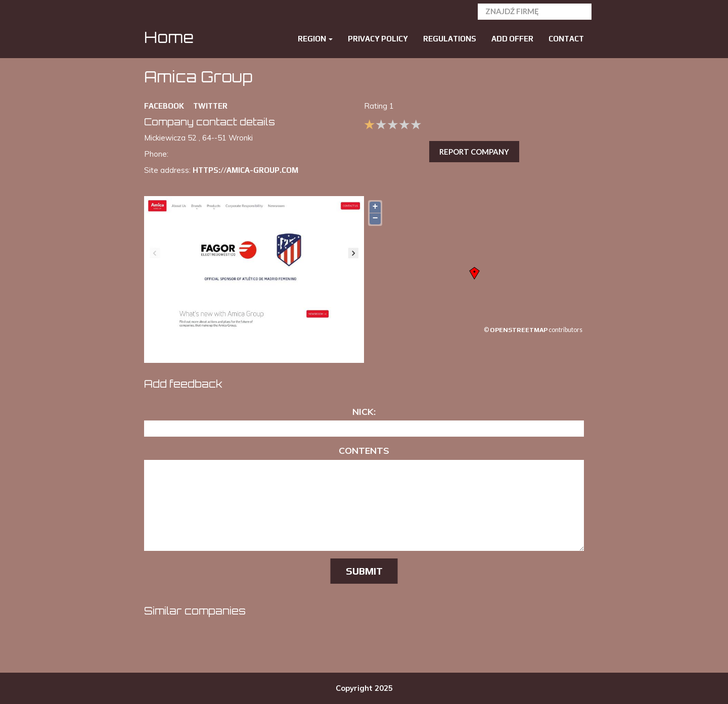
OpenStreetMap (519, 330)
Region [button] (315, 39)
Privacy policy (378, 39)
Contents (364, 451)
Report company (474, 152)
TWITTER (210, 106)
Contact (566, 39)
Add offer (512, 39)
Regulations (450, 39)
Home (169, 37)
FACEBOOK (164, 106)
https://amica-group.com (245, 170)
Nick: (364, 412)
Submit (364, 571)
